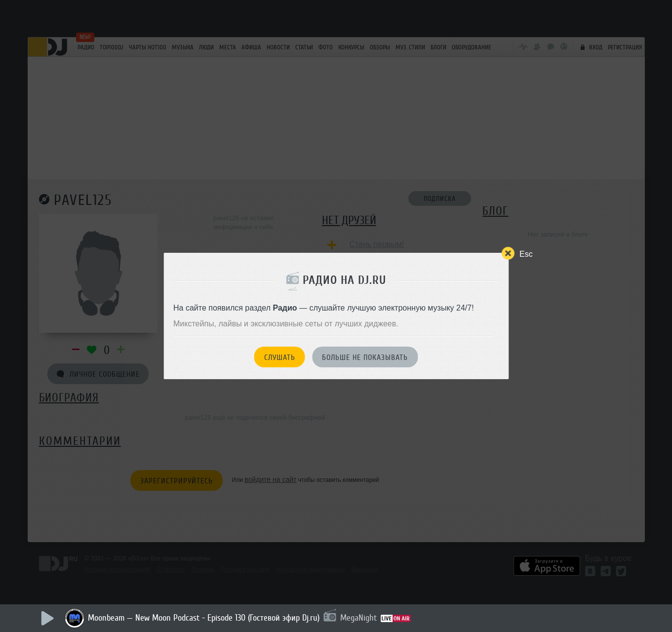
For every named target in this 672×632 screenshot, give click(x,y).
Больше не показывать (365, 357)
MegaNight (358, 618)
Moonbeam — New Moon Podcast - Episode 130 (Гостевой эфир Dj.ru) (204, 618)
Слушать (280, 357)
